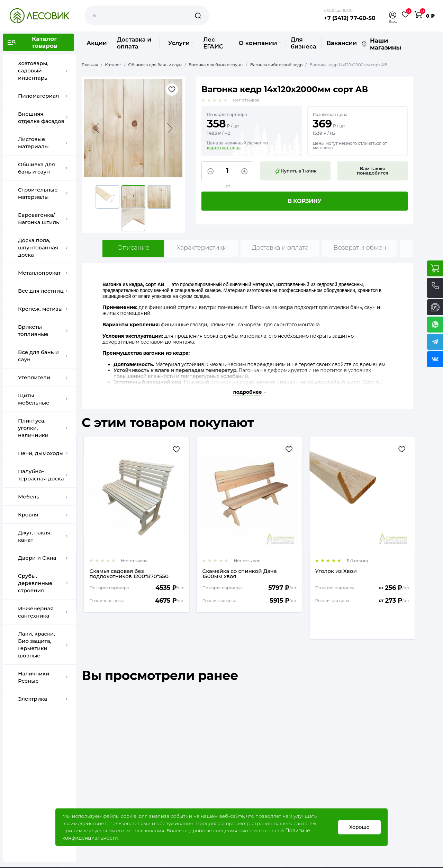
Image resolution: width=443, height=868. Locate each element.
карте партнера (224, 148)
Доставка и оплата (134, 43)
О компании (259, 43)
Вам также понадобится (373, 171)
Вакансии (341, 43)
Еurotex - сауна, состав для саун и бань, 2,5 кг (133, 574)
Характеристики (202, 248)
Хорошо (359, 827)
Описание (133, 248)
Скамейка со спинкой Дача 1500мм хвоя (350, 574)
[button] (393, 15)
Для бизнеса (304, 43)
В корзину (305, 201)
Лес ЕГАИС (213, 43)
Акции (97, 43)
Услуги (181, 43)
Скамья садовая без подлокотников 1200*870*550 (240, 574)
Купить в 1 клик (296, 171)
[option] (135, 524)
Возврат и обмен (360, 248)
